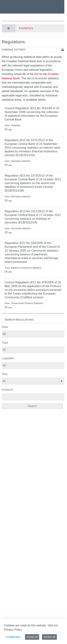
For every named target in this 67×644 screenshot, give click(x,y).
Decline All (49, 637)
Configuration (13, 637)
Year (5, 374)
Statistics (26, 28)
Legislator (8, 358)
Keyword (7, 390)
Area (5, 327)
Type (5, 343)
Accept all (32, 637)
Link (10, 130)
